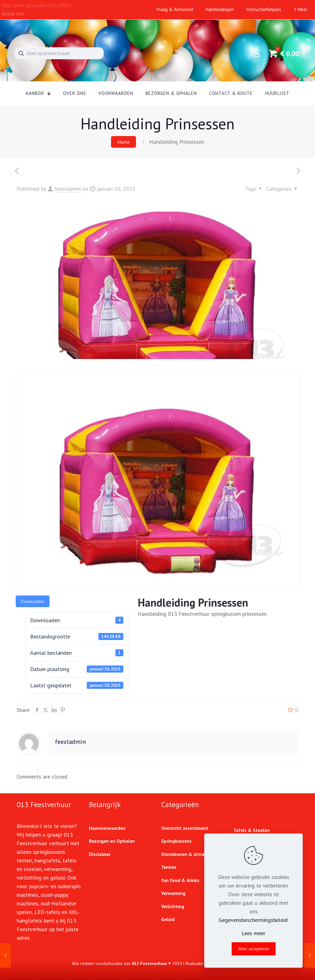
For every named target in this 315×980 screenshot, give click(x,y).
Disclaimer (100, 854)
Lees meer (253, 933)
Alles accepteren (254, 949)
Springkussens (176, 841)
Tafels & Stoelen (252, 830)
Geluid (168, 919)
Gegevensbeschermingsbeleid (253, 920)
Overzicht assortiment (185, 828)
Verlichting (173, 906)
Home (124, 142)
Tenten (169, 867)
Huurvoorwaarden (107, 828)
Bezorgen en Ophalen (112, 841)
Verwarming (173, 893)
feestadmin (68, 189)
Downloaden (33, 601)
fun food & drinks (180, 880)
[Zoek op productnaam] (59, 53)
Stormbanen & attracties (188, 854)
